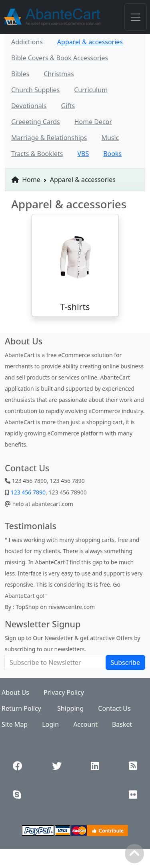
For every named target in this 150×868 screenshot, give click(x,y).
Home (26, 180)
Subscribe (125, 662)
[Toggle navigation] (136, 17)
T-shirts (75, 307)
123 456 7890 (27, 492)
